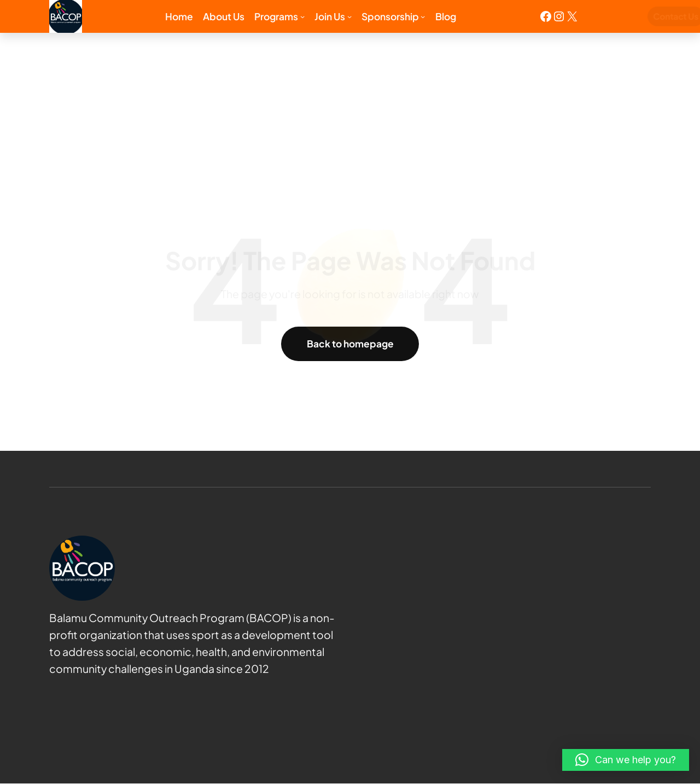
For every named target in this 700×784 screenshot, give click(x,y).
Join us (330, 16)
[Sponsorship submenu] (423, 16)
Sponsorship (390, 16)
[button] (626, 760)
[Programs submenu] (302, 16)
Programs (276, 16)
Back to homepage (350, 344)
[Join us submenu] (349, 16)
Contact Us (627, 16)
